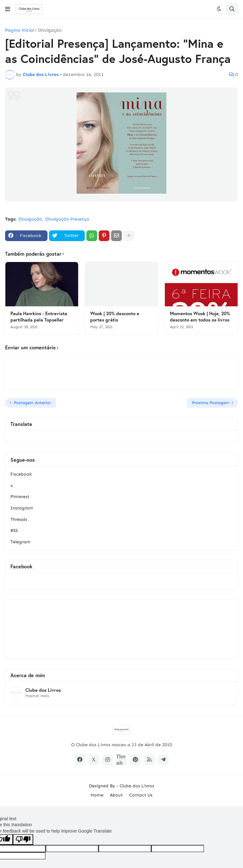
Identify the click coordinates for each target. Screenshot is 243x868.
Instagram (22, 508)
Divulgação (50, 30)
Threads (19, 519)
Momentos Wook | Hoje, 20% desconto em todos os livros (200, 317)
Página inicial (19, 30)
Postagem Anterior (32, 403)
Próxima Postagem (210, 403)
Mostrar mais (37, 696)
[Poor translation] (23, 840)
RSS (14, 531)
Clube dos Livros (43, 690)
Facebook (21, 474)
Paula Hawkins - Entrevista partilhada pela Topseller (39, 317)
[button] (8, 9)
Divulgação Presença (67, 219)
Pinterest (20, 497)
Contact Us (141, 795)
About (116, 795)
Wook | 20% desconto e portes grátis (115, 317)
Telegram (20, 542)
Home (97, 795)
